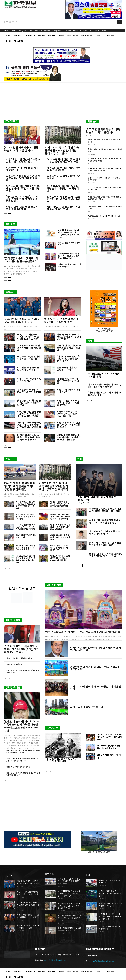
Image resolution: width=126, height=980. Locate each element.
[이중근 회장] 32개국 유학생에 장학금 (18, 767)
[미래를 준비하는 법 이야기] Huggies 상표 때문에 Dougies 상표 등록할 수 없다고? (69, 233)
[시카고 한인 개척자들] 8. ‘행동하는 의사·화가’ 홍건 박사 (21, 149)
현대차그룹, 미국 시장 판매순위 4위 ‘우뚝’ (104, 375)
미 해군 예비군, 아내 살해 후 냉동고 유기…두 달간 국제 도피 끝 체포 (29, 437)
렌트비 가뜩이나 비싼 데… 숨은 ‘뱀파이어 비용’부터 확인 (59, 548)
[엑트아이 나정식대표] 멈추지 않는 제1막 (19, 658)
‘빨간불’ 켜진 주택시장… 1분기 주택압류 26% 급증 (68, 381)
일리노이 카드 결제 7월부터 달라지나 (63, 177)
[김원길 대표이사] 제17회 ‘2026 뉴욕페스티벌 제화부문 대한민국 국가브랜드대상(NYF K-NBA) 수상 (22, 726)
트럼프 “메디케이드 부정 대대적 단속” (69, 391)
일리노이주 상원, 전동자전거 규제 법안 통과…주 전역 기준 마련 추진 (23, 188)
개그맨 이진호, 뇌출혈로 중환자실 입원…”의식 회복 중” (106, 533)
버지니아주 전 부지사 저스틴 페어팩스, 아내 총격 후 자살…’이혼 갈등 (69, 437)
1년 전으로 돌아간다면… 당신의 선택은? (69, 265)
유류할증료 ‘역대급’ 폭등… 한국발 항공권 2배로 (64, 169)
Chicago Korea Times (85, 503)
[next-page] (9, 215)
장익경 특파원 (13, 687)
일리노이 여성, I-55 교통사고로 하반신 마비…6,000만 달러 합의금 (64, 199)
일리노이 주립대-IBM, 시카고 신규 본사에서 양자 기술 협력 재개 (23, 178)
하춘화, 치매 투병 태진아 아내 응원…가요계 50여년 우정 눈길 (105, 521)
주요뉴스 (10, 292)
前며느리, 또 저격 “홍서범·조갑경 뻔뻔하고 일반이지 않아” (105, 544)
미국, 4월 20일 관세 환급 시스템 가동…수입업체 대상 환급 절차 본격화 (29, 414)
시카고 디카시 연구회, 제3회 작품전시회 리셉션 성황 (95, 688)
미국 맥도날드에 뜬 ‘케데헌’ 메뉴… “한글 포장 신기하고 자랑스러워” (69, 256)
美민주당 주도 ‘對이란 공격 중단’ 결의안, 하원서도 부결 (29, 403)
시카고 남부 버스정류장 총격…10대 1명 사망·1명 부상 (60, 537)
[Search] (120, 22)
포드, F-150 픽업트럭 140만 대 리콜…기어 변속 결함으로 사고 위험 (28, 337)
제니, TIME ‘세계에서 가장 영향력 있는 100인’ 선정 (98, 498)
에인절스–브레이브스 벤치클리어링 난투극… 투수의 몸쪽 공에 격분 (109, 737)
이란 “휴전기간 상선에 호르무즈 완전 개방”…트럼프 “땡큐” (23, 161)
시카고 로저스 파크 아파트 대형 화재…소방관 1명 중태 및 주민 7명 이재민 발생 (26, 559)
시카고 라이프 (54, 585)
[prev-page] (5, 215)
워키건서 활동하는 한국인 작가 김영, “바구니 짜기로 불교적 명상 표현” (60, 504)
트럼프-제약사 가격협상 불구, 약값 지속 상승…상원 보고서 (69, 425)
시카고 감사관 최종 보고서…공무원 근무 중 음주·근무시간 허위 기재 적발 (25, 527)
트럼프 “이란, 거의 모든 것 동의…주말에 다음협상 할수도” (68, 403)
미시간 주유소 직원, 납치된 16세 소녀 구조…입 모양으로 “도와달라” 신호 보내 (26, 505)
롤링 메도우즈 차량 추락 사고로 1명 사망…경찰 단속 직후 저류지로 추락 (60, 517)
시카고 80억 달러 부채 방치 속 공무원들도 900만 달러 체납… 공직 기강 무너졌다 (62, 150)
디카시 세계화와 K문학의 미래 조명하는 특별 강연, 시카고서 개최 (96, 649)
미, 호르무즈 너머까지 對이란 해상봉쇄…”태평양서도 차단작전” (63, 188)
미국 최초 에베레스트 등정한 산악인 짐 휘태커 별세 (62, 760)
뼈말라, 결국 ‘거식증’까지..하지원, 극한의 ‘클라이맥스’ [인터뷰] (106, 555)
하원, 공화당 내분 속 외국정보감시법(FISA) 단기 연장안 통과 (69, 337)
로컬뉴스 (10, 459)
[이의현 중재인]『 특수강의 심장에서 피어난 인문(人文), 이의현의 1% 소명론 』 (21, 649)
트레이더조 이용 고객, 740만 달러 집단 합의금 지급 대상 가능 (68, 414)
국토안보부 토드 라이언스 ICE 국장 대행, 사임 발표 (104, 216)
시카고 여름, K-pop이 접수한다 (69, 244)
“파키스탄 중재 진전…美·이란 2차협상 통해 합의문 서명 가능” (63, 161)
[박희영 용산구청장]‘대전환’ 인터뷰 (17, 664)
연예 (80, 459)
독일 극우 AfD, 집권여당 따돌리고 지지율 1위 (29, 358)
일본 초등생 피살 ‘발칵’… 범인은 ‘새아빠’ (69, 369)
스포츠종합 (52, 728)
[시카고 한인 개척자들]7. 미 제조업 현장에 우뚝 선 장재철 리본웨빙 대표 (22, 199)
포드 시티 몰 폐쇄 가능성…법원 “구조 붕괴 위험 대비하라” (25, 517)
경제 (90, 341)
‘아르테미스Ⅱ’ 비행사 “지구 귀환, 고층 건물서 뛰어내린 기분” (22, 320)
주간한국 (10, 224)
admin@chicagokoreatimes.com (56, 960)
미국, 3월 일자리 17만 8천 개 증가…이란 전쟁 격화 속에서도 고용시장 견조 (110, 916)
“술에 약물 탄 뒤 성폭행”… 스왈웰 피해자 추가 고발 (64, 208)
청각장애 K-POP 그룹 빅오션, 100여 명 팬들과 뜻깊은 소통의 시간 (105, 510)
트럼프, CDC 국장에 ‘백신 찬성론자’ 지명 (29, 380)
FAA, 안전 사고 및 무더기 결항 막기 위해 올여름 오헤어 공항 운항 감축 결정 (20, 486)
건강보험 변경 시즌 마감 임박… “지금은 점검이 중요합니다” (95, 668)
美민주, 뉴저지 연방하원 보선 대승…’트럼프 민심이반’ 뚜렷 (61, 320)
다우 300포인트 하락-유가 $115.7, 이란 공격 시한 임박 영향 (104, 386)
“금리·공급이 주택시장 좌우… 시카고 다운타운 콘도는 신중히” (21, 260)
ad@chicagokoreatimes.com (104, 961)
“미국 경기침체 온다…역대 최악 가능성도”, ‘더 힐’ (104, 394)
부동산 (7, 254)
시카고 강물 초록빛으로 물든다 (87, 707)
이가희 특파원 (13, 620)
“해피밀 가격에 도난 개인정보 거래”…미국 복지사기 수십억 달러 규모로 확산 (29, 426)
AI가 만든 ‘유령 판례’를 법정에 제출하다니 (22, 169)
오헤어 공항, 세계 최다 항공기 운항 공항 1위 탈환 (22, 208)
